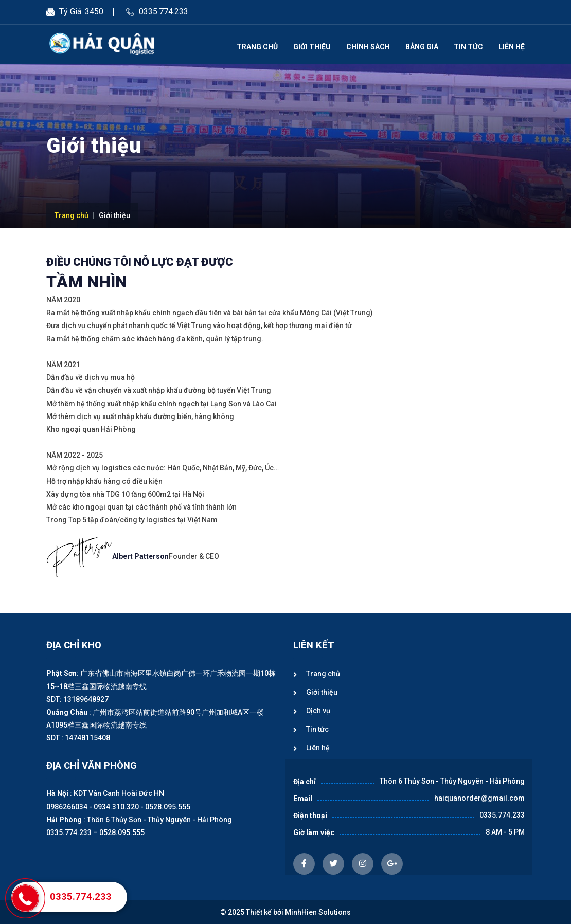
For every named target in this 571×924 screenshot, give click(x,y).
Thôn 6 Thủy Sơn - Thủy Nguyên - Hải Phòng (159, 820)
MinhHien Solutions (318, 912)
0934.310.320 (116, 807)
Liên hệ (512, 47)
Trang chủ (257, 47)
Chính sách (368, 47)
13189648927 (86, 699)
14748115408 (87, 738)
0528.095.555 (168, 807)
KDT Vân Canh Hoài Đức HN (119, 793)
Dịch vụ (318, 711)
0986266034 (67, 807)
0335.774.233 (164, 12)
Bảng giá (422, 47)
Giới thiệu (312, 47)
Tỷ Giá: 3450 (81, 12)
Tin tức (468, 47)
